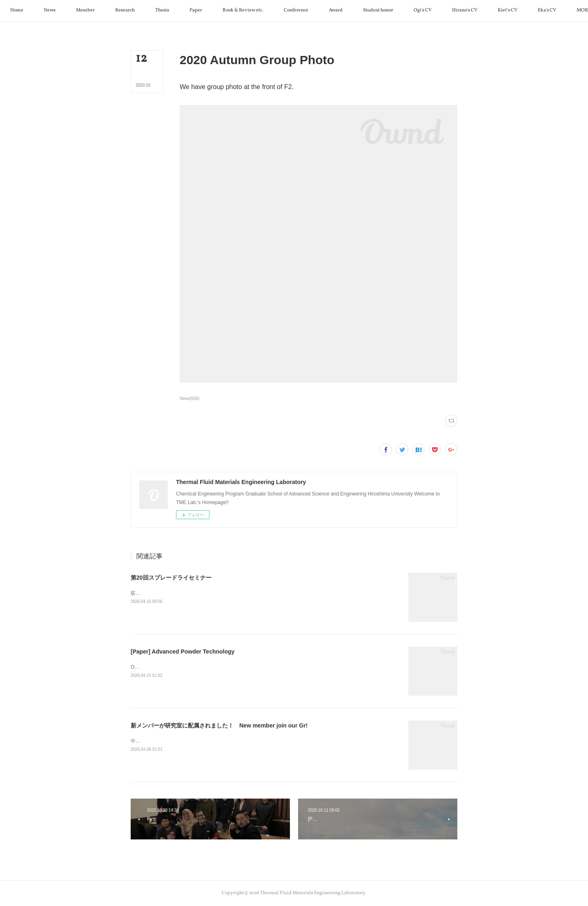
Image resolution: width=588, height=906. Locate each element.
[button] (48, 11)
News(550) (189, 398)
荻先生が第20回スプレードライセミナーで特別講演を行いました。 (204, 593)
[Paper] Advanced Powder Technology (183, 652)
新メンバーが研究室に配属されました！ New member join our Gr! (219, 725)
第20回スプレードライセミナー (171, 578)
